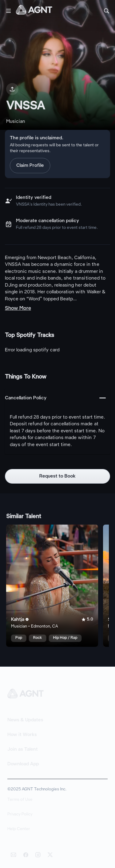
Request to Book (57, 476)
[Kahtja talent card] (52, 586)
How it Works (22, 735)
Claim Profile (30, 166)
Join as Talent (23, 749)
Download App (23, 764)
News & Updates (25, 720)
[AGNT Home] (34, 11)
